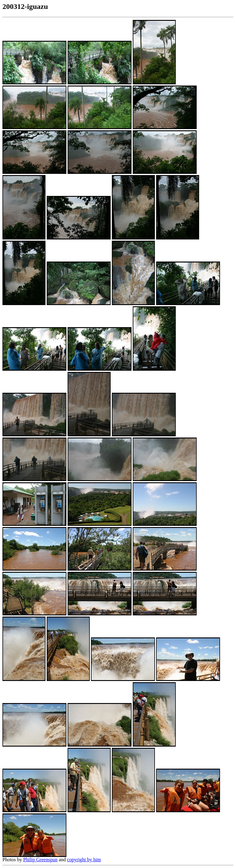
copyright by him (84, 860)
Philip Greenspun (41, 860)
